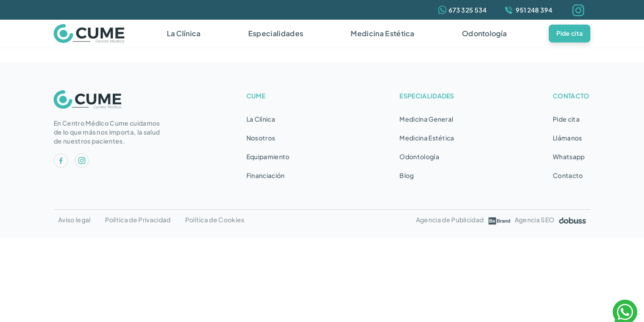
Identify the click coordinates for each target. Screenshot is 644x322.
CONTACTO (571, 96)
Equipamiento (268, 157)
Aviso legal (74, 220)
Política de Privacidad (138, 220)
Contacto (568, 175)
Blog (407, 175)
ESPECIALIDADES (427, 96)
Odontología (485, 33)
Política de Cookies (215, 220)
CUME (256, 96)
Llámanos (568, 138)
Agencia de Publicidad (463, 220)
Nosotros (261, 138)
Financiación (266, 175)
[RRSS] (61, 165)
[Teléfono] (528, 10)
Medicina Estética (382, 33)
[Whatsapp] (462, 10)
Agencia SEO (550, 220)
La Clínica (184, 33)
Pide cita (570, 33)
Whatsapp (569, 157)
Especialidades (276, 33)
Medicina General (426, 119)
